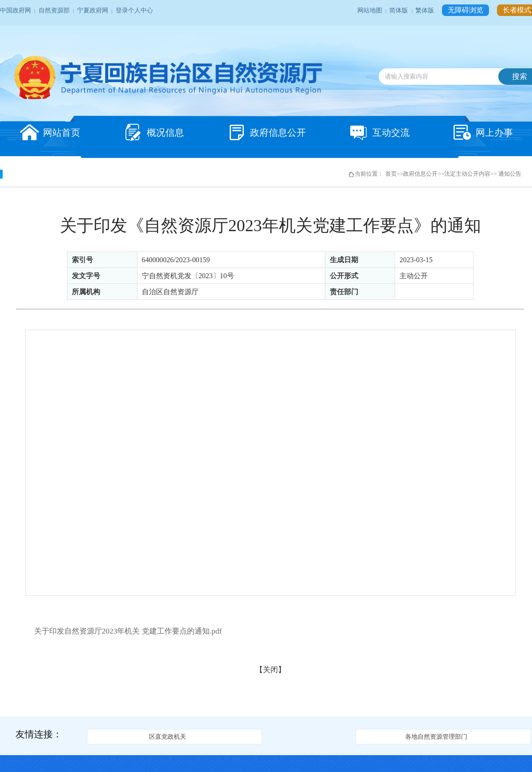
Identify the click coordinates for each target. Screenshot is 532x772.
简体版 (399, 10)
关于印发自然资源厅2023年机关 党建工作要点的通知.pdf (128, 631)
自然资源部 (55, 10)
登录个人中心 (134, 10)
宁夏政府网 (93, 10)
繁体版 (425, 10)
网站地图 (370, 10)
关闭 (270, 670)
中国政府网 (16, 10)
